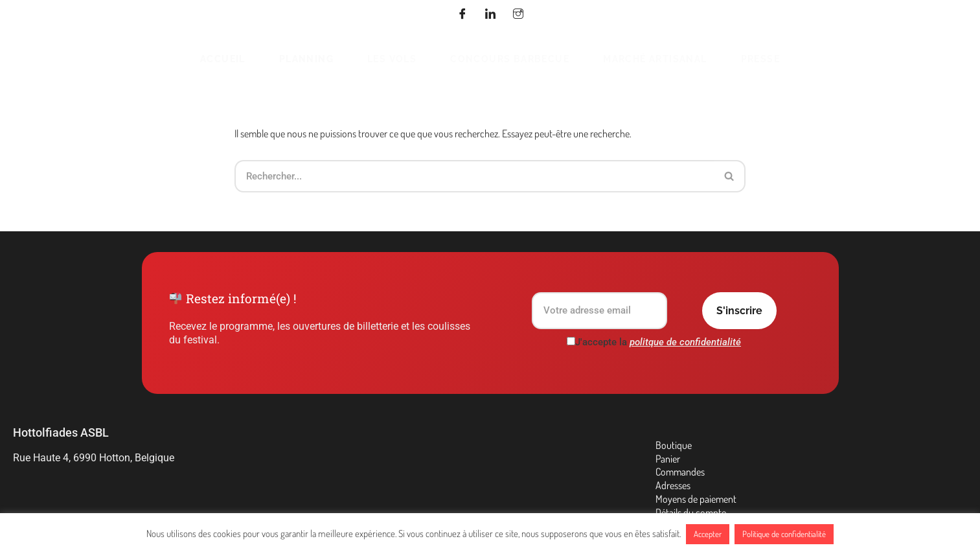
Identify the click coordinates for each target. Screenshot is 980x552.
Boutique (674, 445)
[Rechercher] (474, 176)
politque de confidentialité (685, 342)
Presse (760, 59)
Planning (306, 59)
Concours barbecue (510, 59)
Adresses (673, 485)
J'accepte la (654, 342)
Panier (668, 459)
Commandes (680, 472)
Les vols (392, 59)
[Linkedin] (490, 15)
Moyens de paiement (696, 499)
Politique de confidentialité (784, 534)
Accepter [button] (708, 534)
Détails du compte (691, 512)
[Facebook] (462, 15)
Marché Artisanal (655, 59)
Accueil (223, 59)
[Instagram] (518, 15)
